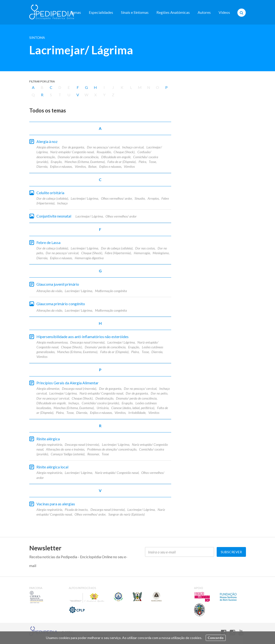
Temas (76, 12)
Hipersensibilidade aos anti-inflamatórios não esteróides (82, 337)
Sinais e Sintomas (135, 12)
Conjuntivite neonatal (54, 216)
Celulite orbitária (50, 193)
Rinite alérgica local (52, 467)
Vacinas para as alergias (56, 504)
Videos (224, 12)
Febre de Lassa (48, 242)
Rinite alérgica (48, 439)
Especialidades (101, 12)
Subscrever (231, 552)
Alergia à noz (47, 141)
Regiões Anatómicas (173, 12)
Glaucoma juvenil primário (58, 284)
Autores (204, 12)
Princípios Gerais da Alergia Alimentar (67, 383)
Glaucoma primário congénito (61, 304)
